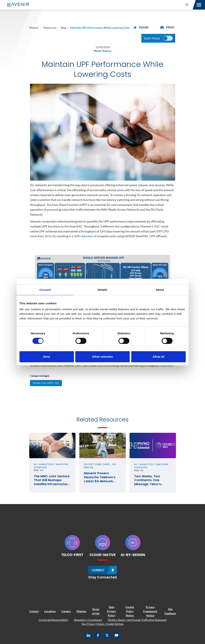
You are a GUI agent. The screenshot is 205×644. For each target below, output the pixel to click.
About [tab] (160, 290)
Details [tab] (103, 290)
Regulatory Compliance (88, 620)
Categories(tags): (40, 376)
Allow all (158, 357)
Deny (47, 357)
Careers (66, 611)
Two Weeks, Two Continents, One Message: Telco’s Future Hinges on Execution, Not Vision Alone (150, 480)
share (141, 28)
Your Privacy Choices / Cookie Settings (103, 624)
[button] (187, 5)
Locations (50, 611)
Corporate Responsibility (53, 620)
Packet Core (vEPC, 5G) (46, 383)
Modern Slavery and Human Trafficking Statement (137, 620)
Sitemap (81, 611)
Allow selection (103, 357)
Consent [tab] (45, 290)
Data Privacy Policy (111, 611)
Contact (34, 611)
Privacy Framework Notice (150, 611)
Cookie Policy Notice (130, 611)
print (167, 28)
